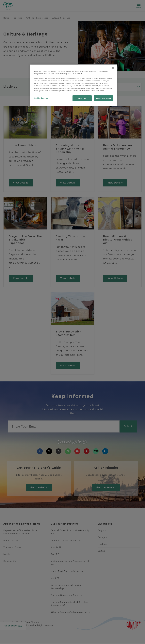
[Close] (113, 68)
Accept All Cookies (103, 98)
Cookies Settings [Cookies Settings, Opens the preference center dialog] (41, 98)
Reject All (82, 98)
